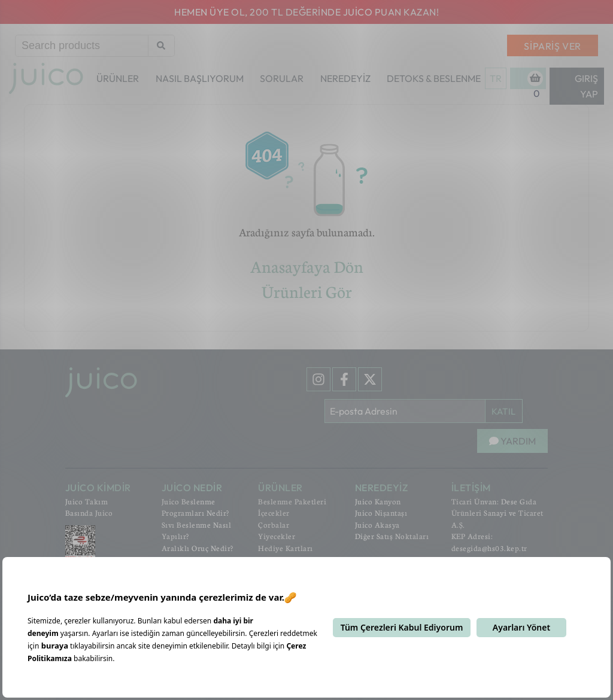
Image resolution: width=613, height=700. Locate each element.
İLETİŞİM (471, 488)
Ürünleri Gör (307, 291)
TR (496, 78)
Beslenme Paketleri (292, 501)
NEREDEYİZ (345, 78)
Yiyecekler (277, 536)
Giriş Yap (586, 86)
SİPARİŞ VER (553, 46)
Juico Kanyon (378, 501)
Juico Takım (87, 501)
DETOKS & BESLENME (434, 78)
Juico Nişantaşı (381, 513)
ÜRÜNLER (118, 78)
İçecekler (274, 513)
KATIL (504, 411)
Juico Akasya (377, 525)
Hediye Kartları (286, 548)
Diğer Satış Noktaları (392, 536)
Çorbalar (274, 525)
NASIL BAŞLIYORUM (200, 78)
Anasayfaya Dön (307, 266)
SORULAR (282, 78)
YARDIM (512, 441)
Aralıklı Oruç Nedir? (198, 548)
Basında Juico (89, 513)
